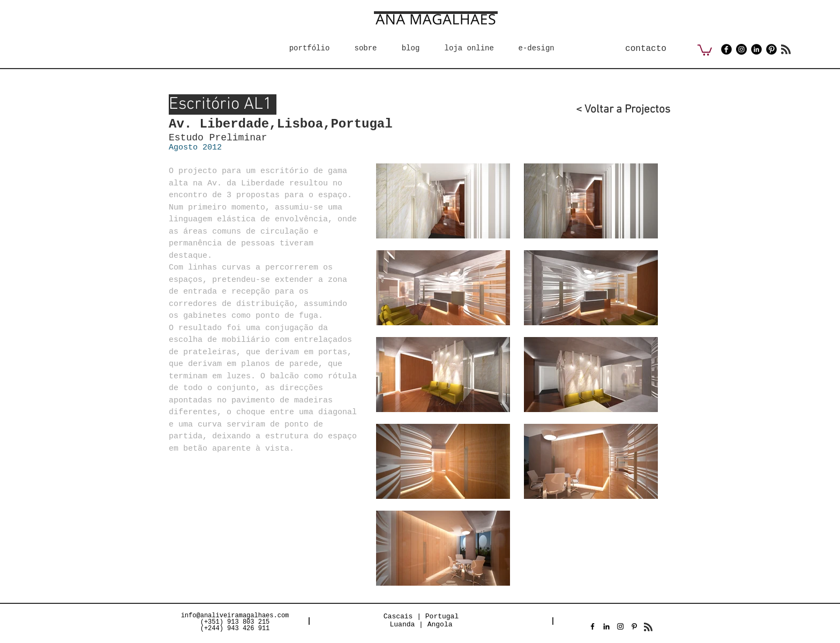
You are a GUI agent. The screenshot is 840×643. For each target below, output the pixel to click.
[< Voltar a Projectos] (615, 110)
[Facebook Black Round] (726, 49)
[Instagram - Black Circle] (741, 49)
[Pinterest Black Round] (771, 49)
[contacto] (646, 49)
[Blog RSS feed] (786, 50)
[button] (705, 50)
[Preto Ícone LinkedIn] (606, 626)
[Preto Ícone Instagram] (620, 626)
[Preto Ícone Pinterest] (634, 626)
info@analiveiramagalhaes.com (235, 616)
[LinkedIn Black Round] (756, 49)
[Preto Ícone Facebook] (592, 626)
